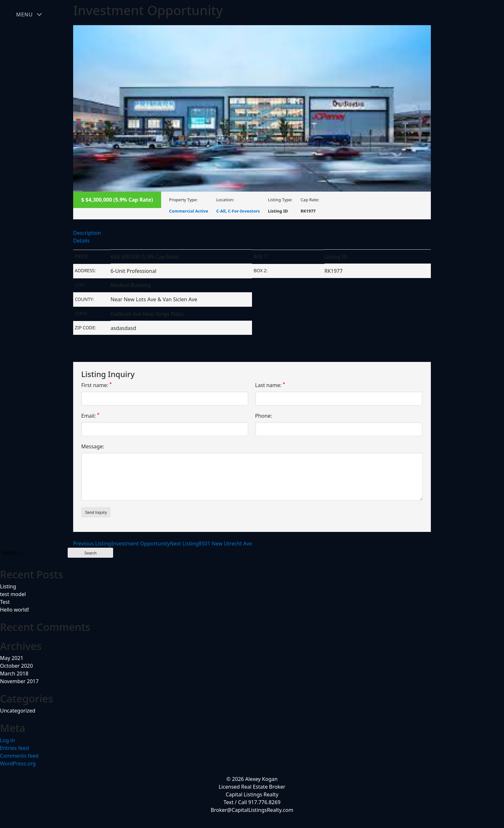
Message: (93, 446)
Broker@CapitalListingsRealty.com (252, 810)
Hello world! (15, 610)
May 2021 (12, 658)
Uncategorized (18, 711)
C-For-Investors (244, 211)
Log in (7, 740)
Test (5, 602)
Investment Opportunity (121, 544)
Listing (8, 586)
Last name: (270, 385)
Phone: (264, 416)
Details (81, 241)
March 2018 (14, 673)
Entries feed (15, 748)
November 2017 (19, 681)
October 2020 (16, 666)
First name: (96, 385)
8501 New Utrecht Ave (211, 544)
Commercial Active (189, 211)
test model (13, 594)
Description (87, 233)
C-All (221, 211)
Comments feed (19, 756)
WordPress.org (18, 763)
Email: (90, 416)
